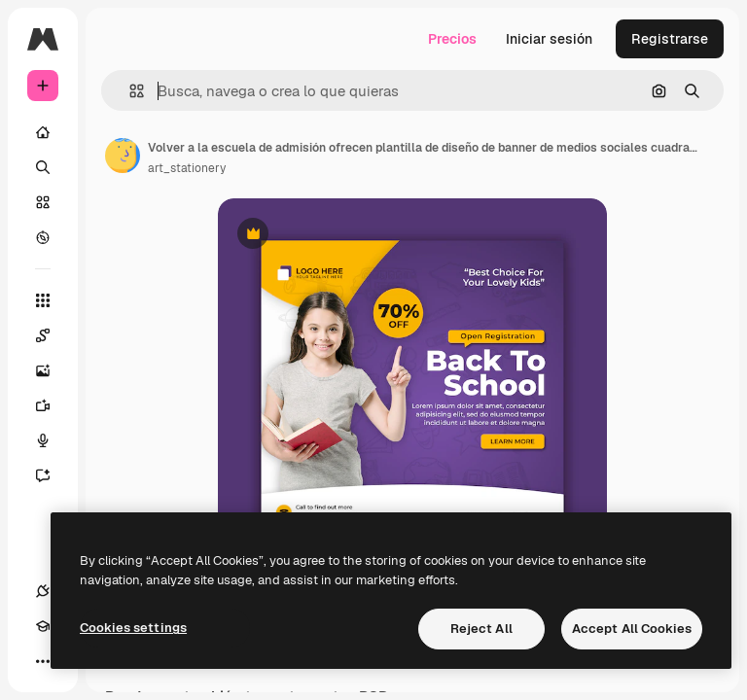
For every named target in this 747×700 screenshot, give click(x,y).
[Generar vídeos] (53, 405)
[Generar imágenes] (53, 370)
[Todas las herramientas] (43, 300)
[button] (129, 91)
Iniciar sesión (549, 39)
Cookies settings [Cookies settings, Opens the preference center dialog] (133, 628)
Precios (452, 39)
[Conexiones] (43, 591)
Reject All (481, 629)
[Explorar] (43, 237)
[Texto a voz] (53, 440)
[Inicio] (43, 132)
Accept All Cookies (632, 629)
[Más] (43, 661)
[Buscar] (43, 167)
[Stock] (43, 202)
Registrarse (670, 39)
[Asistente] (53, 475)
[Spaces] (53, 335)
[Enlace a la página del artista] (123, 156)
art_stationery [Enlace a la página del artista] (187, 168)
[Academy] (43, 626)
